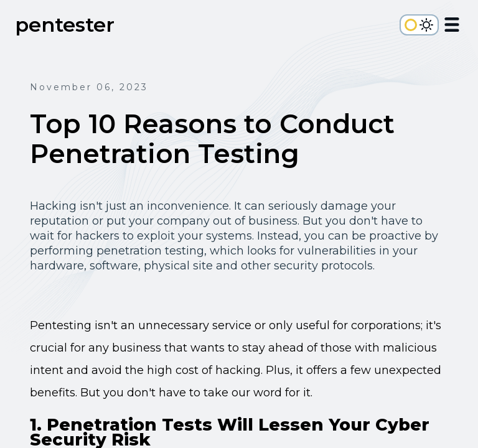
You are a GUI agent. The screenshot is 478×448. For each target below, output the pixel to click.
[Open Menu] (452, 27)
